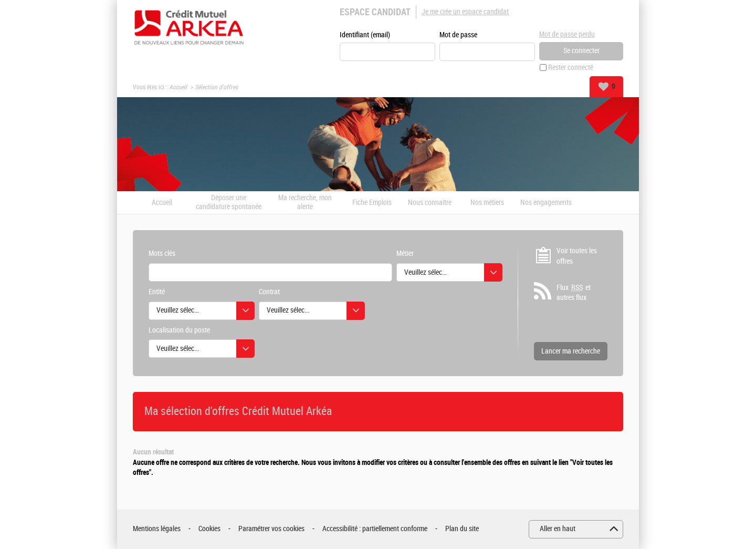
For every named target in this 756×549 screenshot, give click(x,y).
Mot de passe (458, 35)
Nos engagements (546, 203)
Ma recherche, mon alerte (305, 203)
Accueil (178, 87)
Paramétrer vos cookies (271, 529)
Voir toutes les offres (577, 256)
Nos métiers (487, 203)
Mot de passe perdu (567, 34)
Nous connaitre (430, 203)
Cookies (209, 529)
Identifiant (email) (365, 35)
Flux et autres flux (574, 293)
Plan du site (462, 529)
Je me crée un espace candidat (465, 12)
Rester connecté (571, 68)
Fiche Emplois (372, 203)
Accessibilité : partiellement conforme (375, 529)
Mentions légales (157, 529)
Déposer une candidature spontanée (229, 203)
